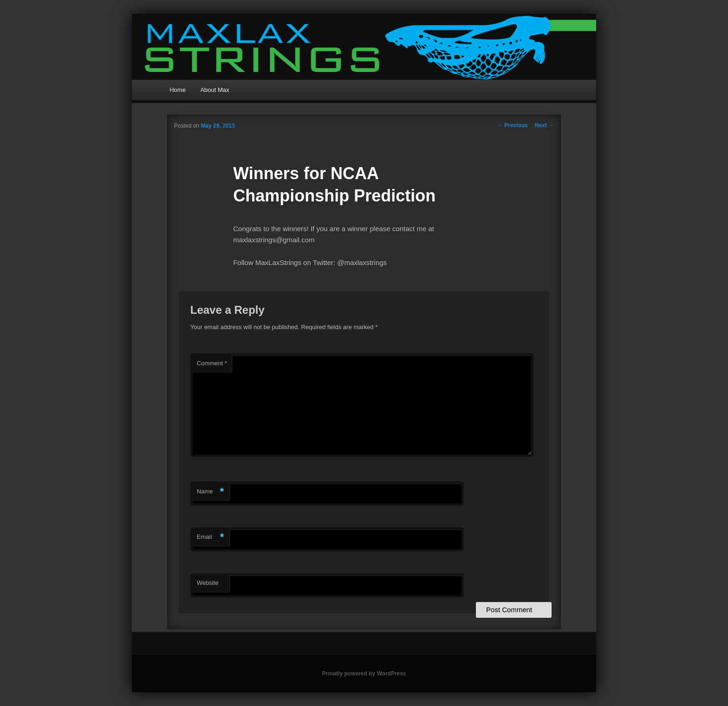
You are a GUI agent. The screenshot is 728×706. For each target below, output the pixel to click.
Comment (212, 363)
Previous (513, 125)
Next (544, 125)
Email (211, 537)
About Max (214, 90)
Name (211, 492)
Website (208, 583)
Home (178, 90)
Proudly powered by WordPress (364, 674)
